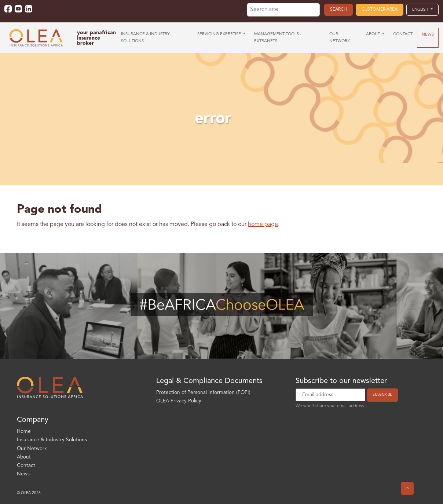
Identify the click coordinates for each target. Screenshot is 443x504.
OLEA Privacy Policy (179, 401)
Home (24, 432)
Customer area (380, 10)
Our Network (32, 449)
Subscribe (382, 395)
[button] (422, 10)
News (23, 474)
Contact (26, 466)
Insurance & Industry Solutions (52, 440)
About (24, 457)
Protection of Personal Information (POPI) (203, 393)
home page (263, 224)
